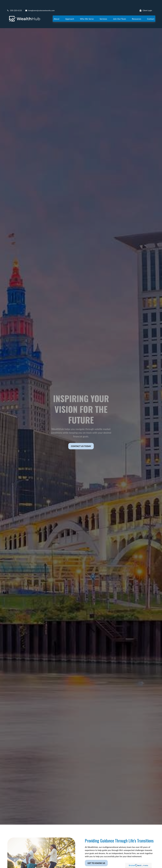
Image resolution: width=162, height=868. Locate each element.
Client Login (146, 3)
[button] (57, 11)
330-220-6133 (14, 3)
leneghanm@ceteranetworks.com (40, 3)
